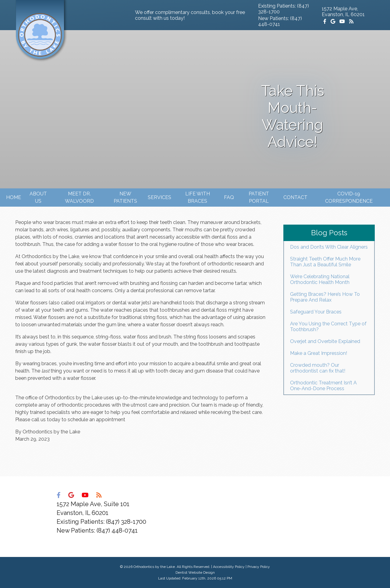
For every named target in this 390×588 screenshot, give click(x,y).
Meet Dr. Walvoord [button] (79, 197)
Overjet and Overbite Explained (325, 341)
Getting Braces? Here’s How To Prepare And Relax (325, 297)
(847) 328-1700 (126, 522)
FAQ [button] (229, 197)
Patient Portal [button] (259, 197)
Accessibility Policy (229, 567)
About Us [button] (38, 197)
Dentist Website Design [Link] (195, 572)
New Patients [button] (125, 197)
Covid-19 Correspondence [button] (349, 197)
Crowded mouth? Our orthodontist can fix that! (318, 368)
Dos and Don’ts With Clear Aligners (329, 247)
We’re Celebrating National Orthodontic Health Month (320, 279)
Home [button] (14, 197)
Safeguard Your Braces (316, 312)
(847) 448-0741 (117, 530)
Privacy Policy (259, 567)
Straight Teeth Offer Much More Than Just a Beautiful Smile (325, 262)
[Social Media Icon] (325, 21)
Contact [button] (295, 197)
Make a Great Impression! (319, 353)
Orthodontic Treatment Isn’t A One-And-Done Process (323, 386)
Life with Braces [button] (198, 197)
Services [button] (160, 197)
